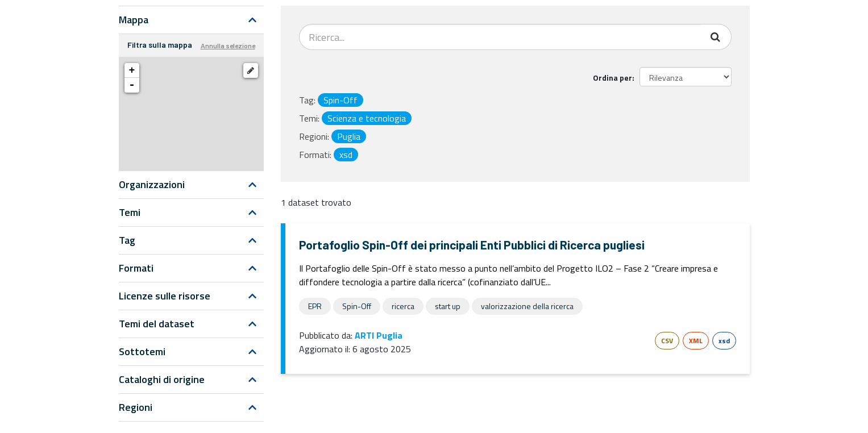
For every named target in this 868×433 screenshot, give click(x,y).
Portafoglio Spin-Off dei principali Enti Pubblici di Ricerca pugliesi (472, 245)
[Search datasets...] (501, 37)
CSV (667, 341)
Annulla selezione (228, 45)
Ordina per (612, 78)
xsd (724, 341)
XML (696, 341)
